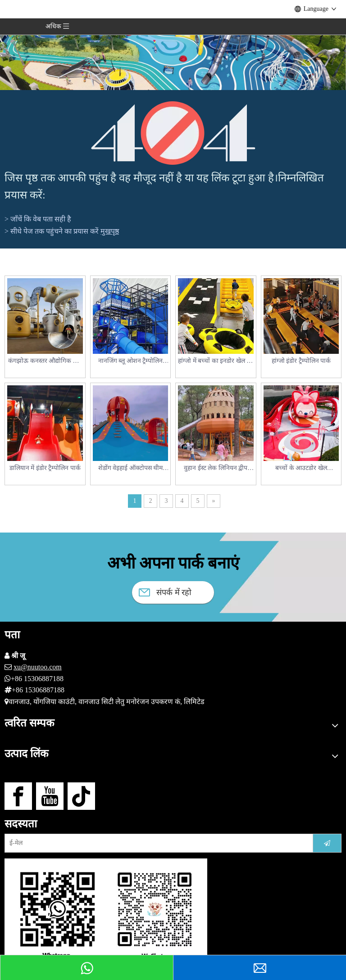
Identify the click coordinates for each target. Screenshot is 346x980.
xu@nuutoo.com (38, 667)
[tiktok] (81, 796)
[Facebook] (18, 796)
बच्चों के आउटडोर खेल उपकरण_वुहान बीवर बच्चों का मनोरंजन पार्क (301, 469)
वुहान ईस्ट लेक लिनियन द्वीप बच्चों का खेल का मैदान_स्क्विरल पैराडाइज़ (216, 469)
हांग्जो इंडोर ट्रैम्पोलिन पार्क (301, 361)
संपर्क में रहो (165, 592)
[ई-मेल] (156, 843)
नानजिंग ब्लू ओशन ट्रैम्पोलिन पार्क (131, 362)
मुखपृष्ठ (110, 231)
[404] (173, 133)
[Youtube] (50, 796)
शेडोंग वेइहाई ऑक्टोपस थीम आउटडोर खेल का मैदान (131, 469)
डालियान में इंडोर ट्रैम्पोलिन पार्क (45, 468)
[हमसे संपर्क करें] (106, 912)
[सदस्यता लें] (327, 843)
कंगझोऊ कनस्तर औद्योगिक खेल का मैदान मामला (45, 362)
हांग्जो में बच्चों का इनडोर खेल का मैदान (216, 362)
